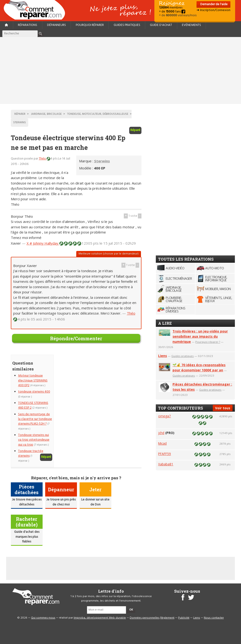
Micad (162, 443)
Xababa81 (166, 464)
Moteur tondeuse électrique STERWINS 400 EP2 (33, 381)
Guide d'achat (161, 25)
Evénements (191, 25)
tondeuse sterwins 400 (34, 392)
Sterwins (102, 161)
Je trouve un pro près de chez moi (61, 502)
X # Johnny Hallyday (43, 243)
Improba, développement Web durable (100, 618)
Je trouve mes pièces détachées (27, 502)
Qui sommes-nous (43, 618)
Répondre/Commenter (76, 338)
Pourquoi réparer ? (208, 342)
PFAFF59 (165, 454)
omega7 (165, 416)
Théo (43, 159)
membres (171, 8)
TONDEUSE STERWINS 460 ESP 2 (33, 405)
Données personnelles (145, 618)
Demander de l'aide (214, 4)
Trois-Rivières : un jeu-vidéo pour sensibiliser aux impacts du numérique (200, 336)
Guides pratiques (127, 25)
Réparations (28, 25)
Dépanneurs (56, 25)
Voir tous (223, 408)
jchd (161, 433)
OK (131, 610)
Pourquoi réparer (90, 25)
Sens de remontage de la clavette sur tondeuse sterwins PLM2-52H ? (35, 419)
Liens (163, 356)
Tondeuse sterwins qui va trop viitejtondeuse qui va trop (34, 440)
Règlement (167, 618)
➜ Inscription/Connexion (213, 10)
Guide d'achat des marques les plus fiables (27, 537)
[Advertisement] (120, 70)
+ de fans (172, 12)
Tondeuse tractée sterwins (31, 453)
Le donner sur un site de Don (95, 502)
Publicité (184, 618)
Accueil (36, 10)
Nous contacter (214, 618)
